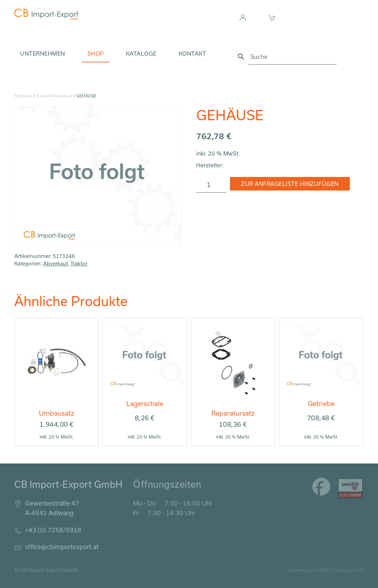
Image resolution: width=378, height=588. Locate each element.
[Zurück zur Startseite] (46, 14)
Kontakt (193, 54)
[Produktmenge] (211, 185)
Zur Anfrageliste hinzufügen (290, 184)
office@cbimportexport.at (62, 547)
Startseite (23, 96)
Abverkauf (63, 96)
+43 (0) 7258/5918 (53, 530)
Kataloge (141, 54)
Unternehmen (43, 54)
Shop (96, 54)
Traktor (43, 96)
